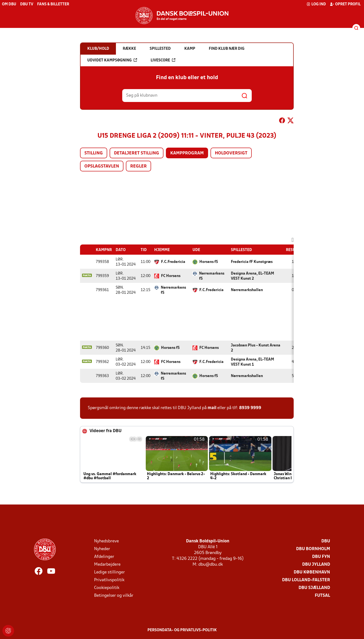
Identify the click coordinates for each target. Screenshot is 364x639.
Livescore (163, 60)
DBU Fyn (321, 557)
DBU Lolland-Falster (306, 580)
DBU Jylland (316, 565)
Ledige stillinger (109, 572)
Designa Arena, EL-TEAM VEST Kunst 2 (252, 276)
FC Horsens (171, 276)
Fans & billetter (53, 4)
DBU (326, 541)
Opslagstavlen (102, 166)
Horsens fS (209, 262)
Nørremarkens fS (212, 276)
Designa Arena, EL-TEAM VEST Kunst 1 (252, 362)
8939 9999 (250, 408)
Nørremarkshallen (247, 290)
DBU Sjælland (314, 588)
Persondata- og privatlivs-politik (182, 630)
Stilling (94, 153)
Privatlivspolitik (109, 580)
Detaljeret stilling (137, 153)
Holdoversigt (231, 153)
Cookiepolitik (107, 588)
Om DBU (9, 4)
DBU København (312, 572)
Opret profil (345, 4)
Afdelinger (104, 557)
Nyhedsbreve (106, 541)
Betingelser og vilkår (114, 596)
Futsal (322, 596)
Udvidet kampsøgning (112, 60)
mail (212, 408)
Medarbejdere (107, 565)
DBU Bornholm (313, 549)
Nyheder (102, 549)
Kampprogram (187, 153)
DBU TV (27, 4)
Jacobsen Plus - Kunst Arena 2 (256, 348)
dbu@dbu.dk (211, 565)
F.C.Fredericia (173, 262)
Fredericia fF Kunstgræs (252, 262)
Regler (138, 166)
